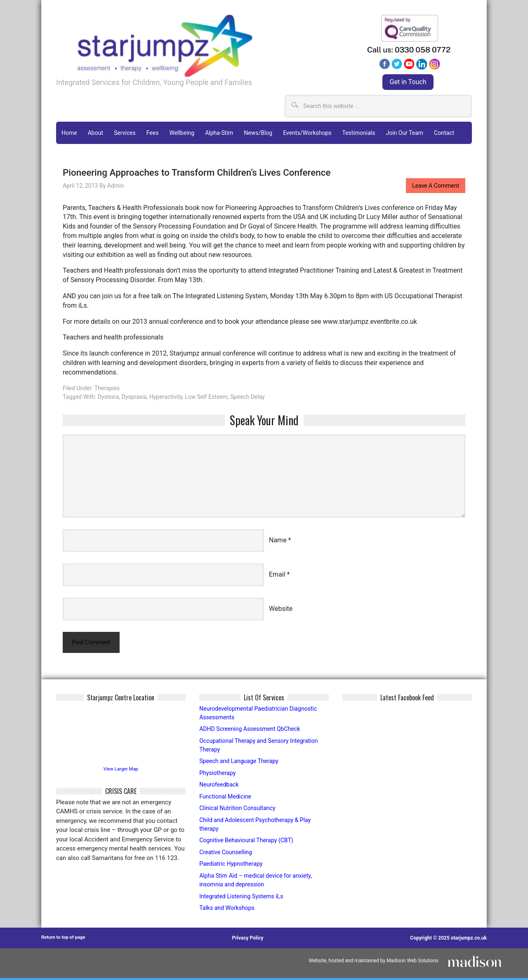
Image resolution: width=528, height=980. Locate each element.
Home (69, 132)
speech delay (247, 396)
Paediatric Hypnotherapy (233, 865)
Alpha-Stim (219, 132)
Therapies (107, 387)
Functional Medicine (227, 797)
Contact (444, 132)
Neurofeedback (220, 786)
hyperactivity (166, 396)
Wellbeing (182, 132)
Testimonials (358, 132)
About (95, 132)
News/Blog (258, 132)
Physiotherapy (219, 774)
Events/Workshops (307, 132)
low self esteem (206, 396)
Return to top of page (65, 940)
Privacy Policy (249, 940)
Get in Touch (408, 82)
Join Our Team (404, 132)
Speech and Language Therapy (241, 762)
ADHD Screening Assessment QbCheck (253, 729)
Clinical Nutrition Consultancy (240, 809)
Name (278, 539)
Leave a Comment (435, 184)
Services (125, 132)
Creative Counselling (227, 854)
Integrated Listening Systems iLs (244, 898)
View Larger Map (121, 769)
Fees (153, 132)
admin (115, 184)
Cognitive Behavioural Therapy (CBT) (249, 842)
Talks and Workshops (229, 910)
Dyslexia (108, 396)
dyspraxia (134, 396)
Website (281, 607)
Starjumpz (202, 46)
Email (277, 573)
